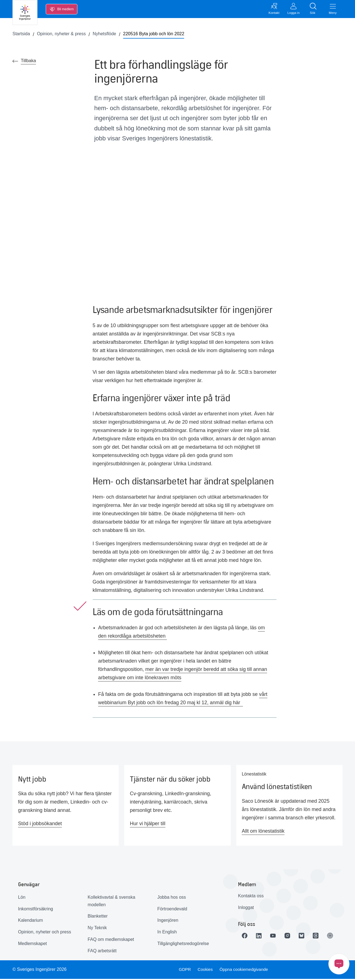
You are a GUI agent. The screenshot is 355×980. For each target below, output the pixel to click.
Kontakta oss (251, 897)
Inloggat (246, 909)
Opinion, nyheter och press (45, 933)
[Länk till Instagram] (292, 937)
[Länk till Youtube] (277, 937)
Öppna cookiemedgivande (246, 971)
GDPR (184, 971)
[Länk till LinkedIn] (261, 937)
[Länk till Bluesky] (308, 937)
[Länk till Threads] (323, 937)
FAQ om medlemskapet (111, 940)
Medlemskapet (32, 945)
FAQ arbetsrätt (102, 952)
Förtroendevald (172, 910)
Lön (22, 899)
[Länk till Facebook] (246, 937)
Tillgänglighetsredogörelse (183, 945)
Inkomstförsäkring (35, 910)
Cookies (205, 971)
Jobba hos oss (172, 899)
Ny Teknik (97, 929)
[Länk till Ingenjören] (339, 937)
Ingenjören (168, 922)
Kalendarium (31, 922)
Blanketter (98, 917)
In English (167, 933)
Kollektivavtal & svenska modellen (111, 902)
